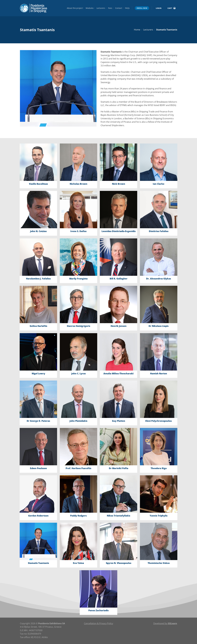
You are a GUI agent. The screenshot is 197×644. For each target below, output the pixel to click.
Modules (90, 8)
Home (137, 30)
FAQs (127, 8)
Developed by (165, 623)
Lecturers (101, 8)
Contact (119, 8)
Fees (110, 8)
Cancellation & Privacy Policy (98, 623)
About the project (75, 8)
